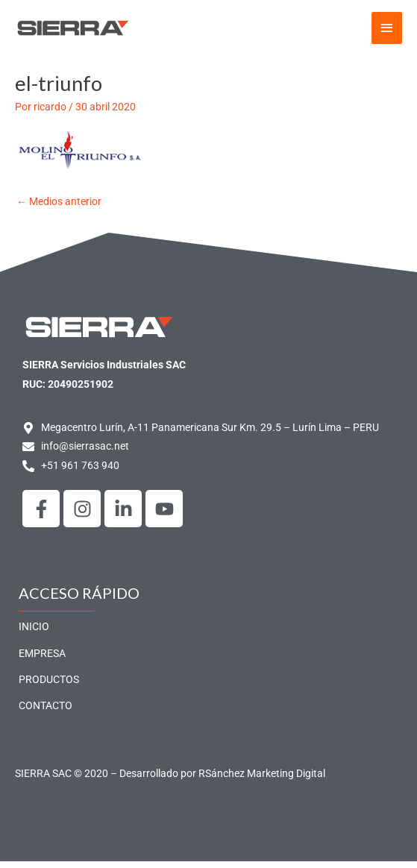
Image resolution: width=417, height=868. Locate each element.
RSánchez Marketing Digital (262, 780)
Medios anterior (59, 208)
